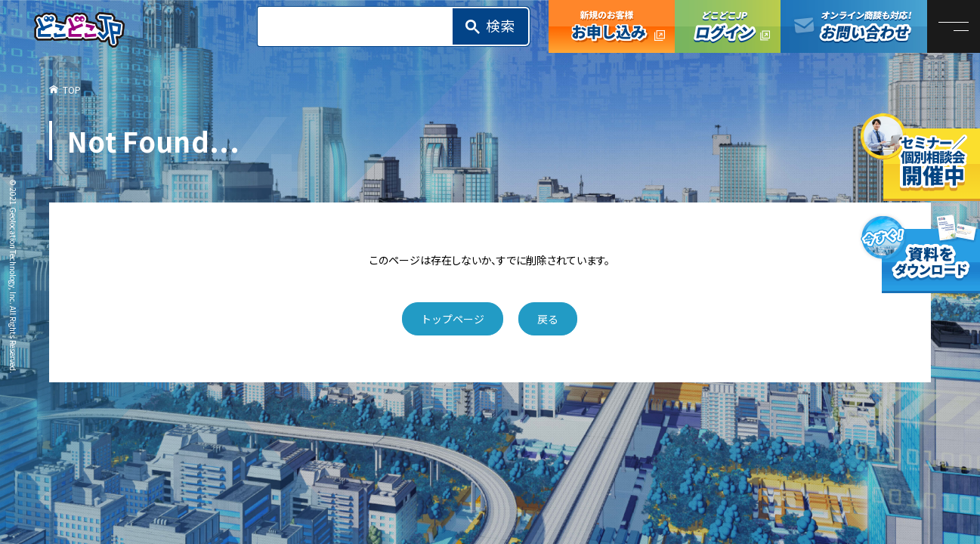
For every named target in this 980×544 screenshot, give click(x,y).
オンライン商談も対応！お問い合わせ (854, 26)
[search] (360, 26)
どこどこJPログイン (728, 26)
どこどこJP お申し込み (612, 26)
